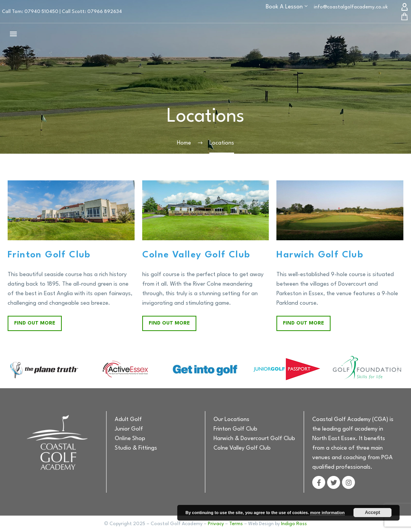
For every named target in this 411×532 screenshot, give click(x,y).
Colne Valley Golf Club (242, 448)
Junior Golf (129, 429)
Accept (372, 513)
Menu (13, 34)
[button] (12, 369)
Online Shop (130, 439)
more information (327, 513)
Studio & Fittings (136, 448)
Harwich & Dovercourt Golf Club (254, 439)
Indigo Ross (294, 524)
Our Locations (231, 420)
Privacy (216, 524)
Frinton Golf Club (235, 429)
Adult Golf (128, 420)
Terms (236, 524)
